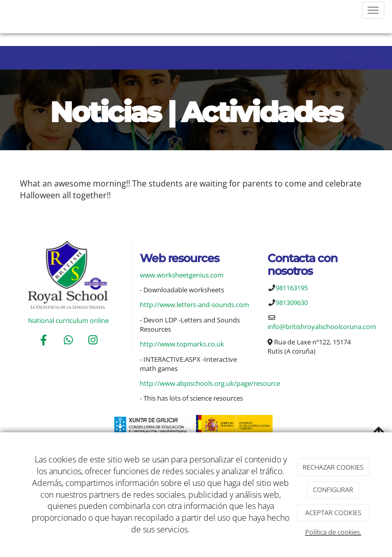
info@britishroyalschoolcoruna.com (258, 63)
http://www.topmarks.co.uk (182, 344)
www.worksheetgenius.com (182, 275)
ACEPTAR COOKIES (333, 513)
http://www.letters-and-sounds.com (194, 305)
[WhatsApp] (68, 341)
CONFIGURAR (333, 490)
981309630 (259, 52)
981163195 (207, 52)
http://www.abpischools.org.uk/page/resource (210, 383)
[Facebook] (43, 341)
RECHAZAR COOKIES (333, 467)
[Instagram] (93, 341)
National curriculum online (68, 320)
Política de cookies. (333, 532)
